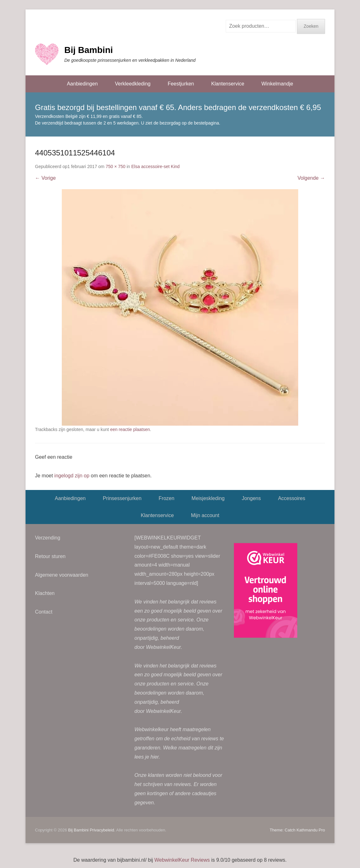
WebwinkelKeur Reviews (182, 860)
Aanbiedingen (82, 84)
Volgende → (311, 178)
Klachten (45, 593)
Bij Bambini (89, 50)
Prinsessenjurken (122, 498)
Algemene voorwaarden (62, 575)
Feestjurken (181, 84)
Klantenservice (228, 84)
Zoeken (311, 26)
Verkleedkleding (133, 84)
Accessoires (292, 498)
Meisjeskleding (208, 498)
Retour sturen (50, 556)
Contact (44, 612)
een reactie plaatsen (130, 429)
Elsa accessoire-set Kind (156, 166)
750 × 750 (116, 166)
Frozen (166, 498)
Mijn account (205, 515)
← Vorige (45, 178)
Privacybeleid (102, 830)
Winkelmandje (277, 84)
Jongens (251, 498)
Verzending (48, 538)
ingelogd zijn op (72, 476)
